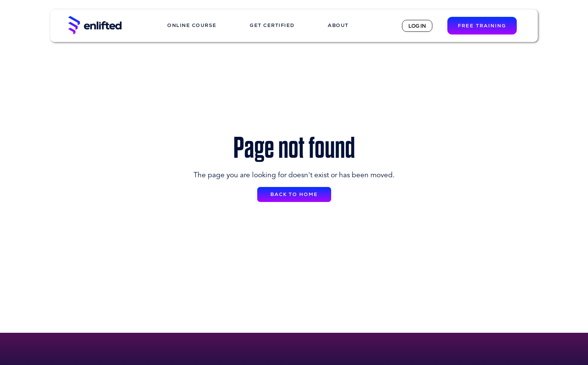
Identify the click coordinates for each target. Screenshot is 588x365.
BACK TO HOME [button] (294, 194)
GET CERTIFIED (272, 25)
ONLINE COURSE (192, 25)
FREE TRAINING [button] (482, 26)
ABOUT (338, 25)
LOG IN (417, 26)
